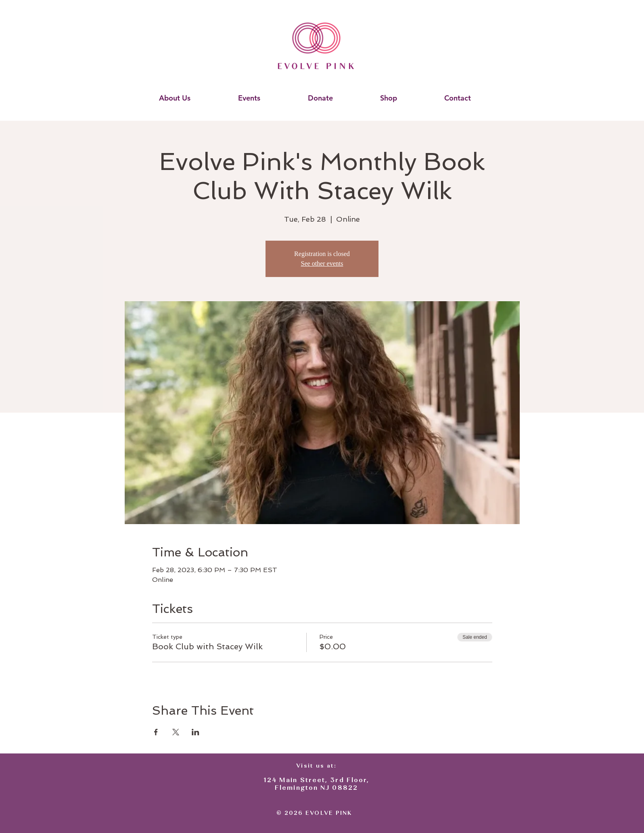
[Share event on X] (176, 732)
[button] (175, 98)
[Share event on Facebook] (156, 732)
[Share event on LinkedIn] (195, 732)
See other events (322, 263)
